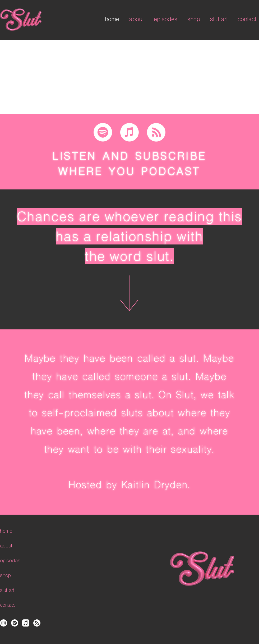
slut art (7, 591)
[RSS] (156, 132)
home (6, 531)
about (6, 546)
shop (5, 576)
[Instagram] (4, 623)
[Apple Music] (129, 132)
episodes (10, 561)
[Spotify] (103, 132)
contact (7, 606)
